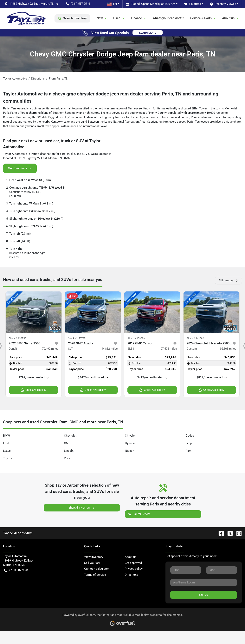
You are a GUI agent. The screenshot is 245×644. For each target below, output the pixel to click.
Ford (6, 443)
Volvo (68, 458)
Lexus (7, 451)
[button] (33, 4)
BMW (6, 436)
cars (63, 154)
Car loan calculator (97, 569)
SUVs (85, 154)
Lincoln (69, 451)
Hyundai (130, 443)
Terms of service (95, 575)
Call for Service (139, 514)
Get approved (133, 563)
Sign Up (204, 595)
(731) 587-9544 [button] (78, 4)
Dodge (190, 436)
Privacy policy (134, 569)
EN (112, 4)
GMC (67, 443)
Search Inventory (72, 18)
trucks (71, 154)
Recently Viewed (223, 4)
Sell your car (92, 563)
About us (131, 557)
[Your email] (204, 582)
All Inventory (228, 280)
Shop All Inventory (82, 508)
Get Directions (20, 168)
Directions (131, 575)
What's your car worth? (168, 18)
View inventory (94, 557)
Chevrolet (70, 436)
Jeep (189, 443)
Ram (189, 451)
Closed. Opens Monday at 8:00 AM (151, 4)
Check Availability (34, 390)
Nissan (129, 451)
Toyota (8, 458)
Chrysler (130, 436)
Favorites (193, 4)
